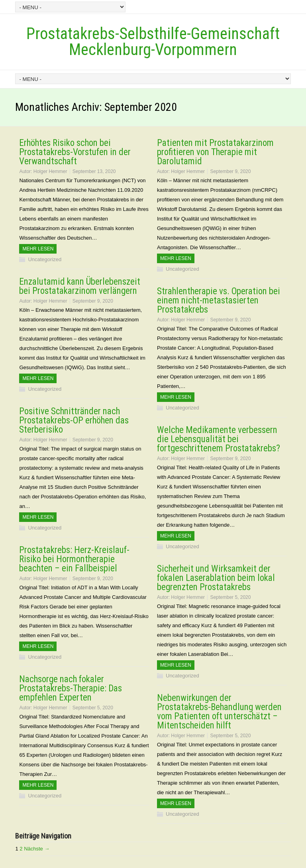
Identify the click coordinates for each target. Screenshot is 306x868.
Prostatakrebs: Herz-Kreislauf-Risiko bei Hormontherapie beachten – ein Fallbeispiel (74, 559)
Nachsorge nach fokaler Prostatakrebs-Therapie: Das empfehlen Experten (71, 688)
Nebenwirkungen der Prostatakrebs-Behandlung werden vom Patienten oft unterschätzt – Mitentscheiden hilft (219, 712)
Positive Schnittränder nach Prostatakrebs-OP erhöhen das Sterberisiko (74, 420)
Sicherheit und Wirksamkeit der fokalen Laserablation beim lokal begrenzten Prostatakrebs (216, 578)
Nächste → (37, 849)
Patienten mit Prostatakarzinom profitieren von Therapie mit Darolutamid (215, 152)
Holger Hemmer (50, 171)
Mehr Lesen (38, 249)
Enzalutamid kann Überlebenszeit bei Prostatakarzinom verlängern (80, 286)
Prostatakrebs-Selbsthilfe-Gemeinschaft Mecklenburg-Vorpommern (153, 42)
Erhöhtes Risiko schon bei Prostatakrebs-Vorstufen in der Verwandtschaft (75, 152)
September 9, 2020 (230, 171)
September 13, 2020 (94, 171)
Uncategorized (45, 259)
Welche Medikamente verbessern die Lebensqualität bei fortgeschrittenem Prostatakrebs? (219, 439)
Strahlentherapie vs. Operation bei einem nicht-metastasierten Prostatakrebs (219, 300)
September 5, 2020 (230, 597)
